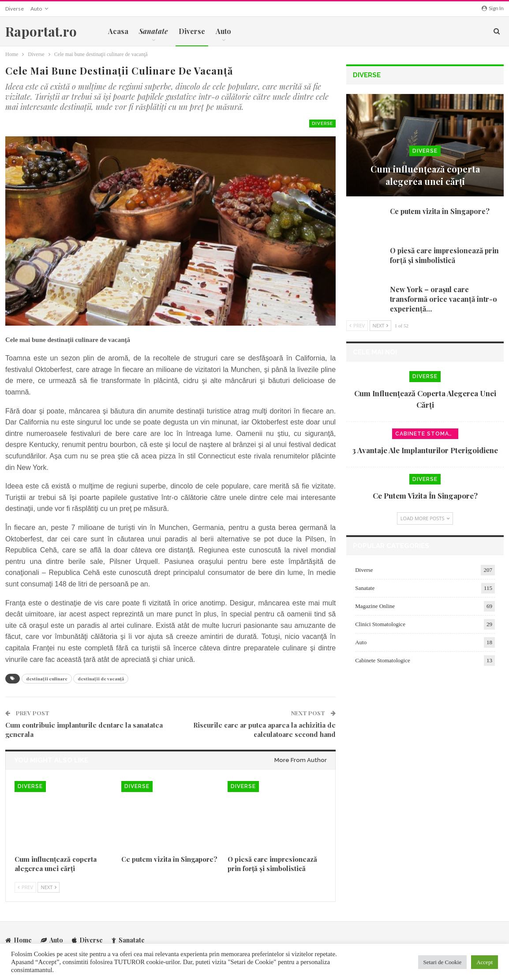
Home (19, 940)
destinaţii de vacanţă (101, 679)
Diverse (15, 9)
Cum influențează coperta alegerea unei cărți (425, 175)
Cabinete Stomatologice (427, 434)
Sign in (493, 8)
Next (49, 887)
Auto (36, 9)
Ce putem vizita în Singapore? (440, 211)
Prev (25, 887)
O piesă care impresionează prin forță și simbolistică (444, 255)
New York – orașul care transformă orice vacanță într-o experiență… (444, 299)
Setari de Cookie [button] (443, 962)
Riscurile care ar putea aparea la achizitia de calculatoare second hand (264, 730)
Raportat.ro (41, 31)
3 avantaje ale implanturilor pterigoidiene (425, 450)
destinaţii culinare (47, 679)
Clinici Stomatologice (380, 624)
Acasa (118, 31)
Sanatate (365, 588)
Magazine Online (375, 606)
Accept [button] (485, 962)
